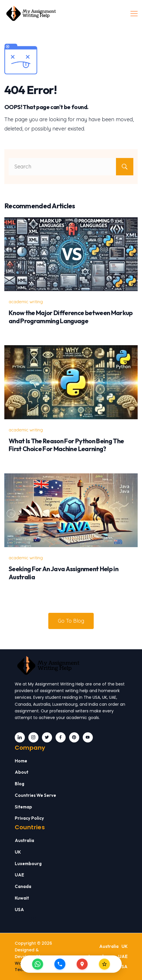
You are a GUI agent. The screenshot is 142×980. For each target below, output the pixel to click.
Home (21, 761)
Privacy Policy (29, 818)
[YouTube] (88, 737)
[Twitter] (47, 737)
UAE (19, 875)
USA (19, 910)
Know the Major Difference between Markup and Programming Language (71, 317)
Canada (23, 886)
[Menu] (134, 14)
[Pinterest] (74, 737)
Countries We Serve (35, 795)
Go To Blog (71, 621)
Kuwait (22, 898)
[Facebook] (61, 737)
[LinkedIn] (20, 737)
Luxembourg (28, 864)
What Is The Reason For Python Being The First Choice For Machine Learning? (66, 445)
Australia (24, 840)
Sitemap (23, 807)
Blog (20, 784)
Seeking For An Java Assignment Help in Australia (63, 573)
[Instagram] (33, 737)
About (22, 772)
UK (18, 852)
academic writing (26, 302)
